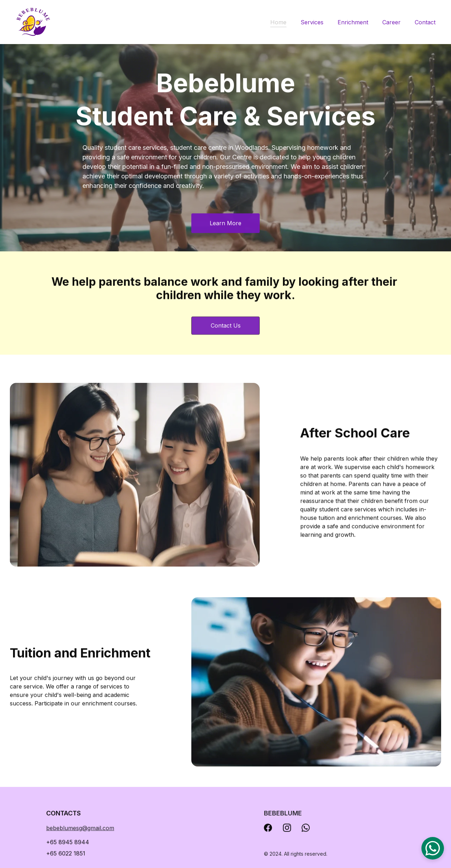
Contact (425, 22)
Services (312, 22)
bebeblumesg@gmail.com (80, 829)
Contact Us (226, 328)
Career (391, 22)
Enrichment (353, 22)
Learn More (225, 224)
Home (278, 22)
